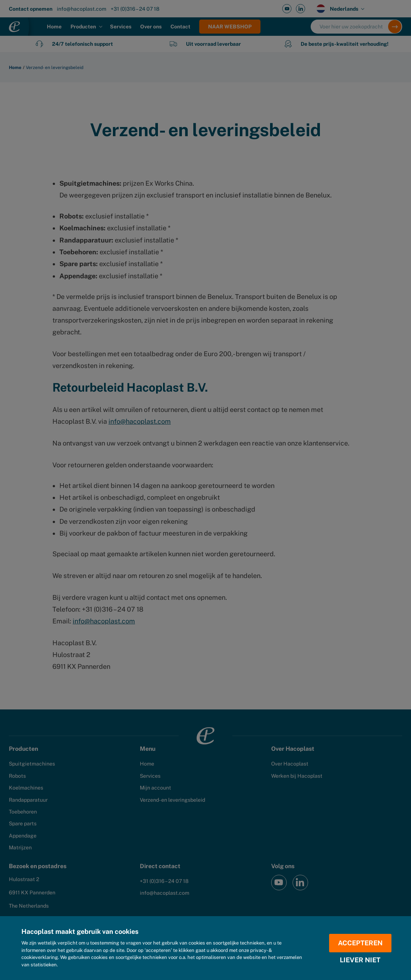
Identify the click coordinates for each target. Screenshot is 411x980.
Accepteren (360, 943)
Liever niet (360, 960)
